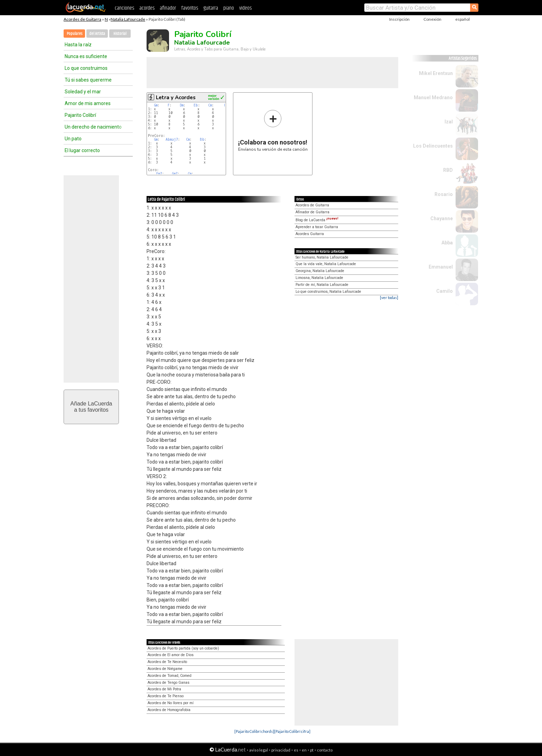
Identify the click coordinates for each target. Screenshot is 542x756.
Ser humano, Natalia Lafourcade (322, 257)
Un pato (73, 139)
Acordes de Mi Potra (164, 689)
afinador (168, 8)
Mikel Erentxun (436, 73)
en (304, 750)
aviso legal (259, 750)
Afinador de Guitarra (312, 212)
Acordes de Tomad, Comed (170, 676)
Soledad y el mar (83, 92)
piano (229, 8)
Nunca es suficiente (86, 56)
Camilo (445, 291)
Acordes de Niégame (165, 669)
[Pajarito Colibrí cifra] (292, 731)
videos (245, 8)
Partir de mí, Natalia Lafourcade (322, 285)
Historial (120, 34)
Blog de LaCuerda (317, 220)
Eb (196, 105)
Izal (449, 122)
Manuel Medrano (433, 97)
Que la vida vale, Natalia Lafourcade (326, 264)
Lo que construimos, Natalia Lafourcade (328, 292)
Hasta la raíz (78, 45)
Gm (156, 105)
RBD (448, 170)
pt (312, 750)
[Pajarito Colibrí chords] (254, 731)
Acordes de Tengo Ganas (169, 683)
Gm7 (175, 174)
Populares (74, 34)
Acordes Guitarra (310, 234)
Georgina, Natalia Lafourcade (320, 271)
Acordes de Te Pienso (166, 696)
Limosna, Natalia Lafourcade (319, 278)
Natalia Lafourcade (128, 19)
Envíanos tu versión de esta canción (273, 130)
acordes (147, 8)
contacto (325, 750)
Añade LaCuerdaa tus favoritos (91, 407)
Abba (447, 243)
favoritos (190, 8)
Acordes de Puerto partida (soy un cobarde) (183, 648)
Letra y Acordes (176, 97)
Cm (210, 105)
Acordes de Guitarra (82, 19)
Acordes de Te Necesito (167, 662)
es (296, 750)
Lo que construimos (86, 68)
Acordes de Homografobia (169, 710)
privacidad (281, 750)
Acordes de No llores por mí (171, 703)
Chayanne (442, 218)
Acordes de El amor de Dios (171, 655)
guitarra (211, 8)
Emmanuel (441, 267)
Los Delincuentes (433, 146)
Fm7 (159, 174)
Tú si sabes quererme (88, 80)
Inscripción (399, 19)
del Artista (97, 34)
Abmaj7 (172, 139)
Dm (182, 105)
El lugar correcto (82, 150)
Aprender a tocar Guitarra (317, 227)
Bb (202, 139)
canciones (124, 8)
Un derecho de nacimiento (93, 127)
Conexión (432, 19)
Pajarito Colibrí (80, 115)
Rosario (444, 194)
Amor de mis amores (88, 103)
